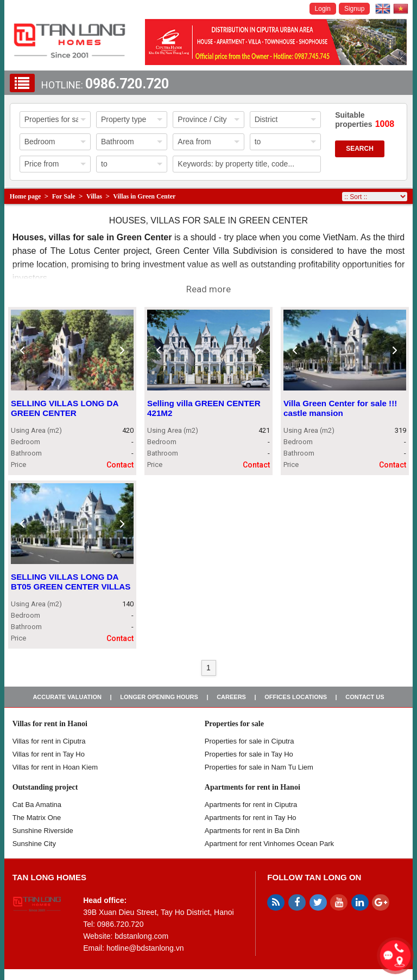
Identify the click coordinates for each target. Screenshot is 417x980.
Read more (208, 289)
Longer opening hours (159, 697)
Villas (94, 196)
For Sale (64, 196)
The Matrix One (37, 818)
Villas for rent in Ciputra (49, 741)
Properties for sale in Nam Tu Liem (259, 767)
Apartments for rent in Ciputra (251, 805)
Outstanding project (45, 787)
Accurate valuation (67, 697)
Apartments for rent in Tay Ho (251, 818)
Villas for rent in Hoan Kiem (55, 767)
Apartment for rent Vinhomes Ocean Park (269, 844)
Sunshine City (34, 844)
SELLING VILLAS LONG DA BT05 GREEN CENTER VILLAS (71, 582)
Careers (231, 697)
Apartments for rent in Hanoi (252, 787)
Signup (354, 9)
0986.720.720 (127, 84)
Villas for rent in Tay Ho (49, 754)
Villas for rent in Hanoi (50, 724)
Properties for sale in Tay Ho (249, 754)
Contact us (365, 697)
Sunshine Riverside (43, 831)
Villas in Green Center (144, 196)
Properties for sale (234, 724)
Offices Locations (296, 697)
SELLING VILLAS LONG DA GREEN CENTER (65, 408)
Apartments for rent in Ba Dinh (252, 831)
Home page (26, 196)
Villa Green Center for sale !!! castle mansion (340, 408)
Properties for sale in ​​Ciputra (249, 741)
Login (323, 9)
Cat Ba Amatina (37, 805)
